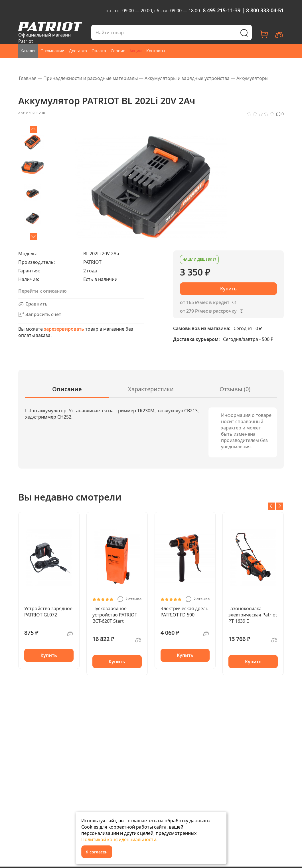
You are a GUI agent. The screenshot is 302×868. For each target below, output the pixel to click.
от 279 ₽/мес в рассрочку (208, 311)
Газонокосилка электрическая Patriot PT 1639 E (253, 615)
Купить (49, 655)
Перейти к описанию (42, 291)
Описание (67, 389)
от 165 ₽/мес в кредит (205, 302)
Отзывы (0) (235, 389)
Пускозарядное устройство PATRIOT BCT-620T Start (115, 615)
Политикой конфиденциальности (119, 839)
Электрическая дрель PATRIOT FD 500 (185, 612)
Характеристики (151, 389)
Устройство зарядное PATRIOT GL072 (48, 612)
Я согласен (97, 852)
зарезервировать (64, 329)
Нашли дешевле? (199, 259)
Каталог (28, 51)
